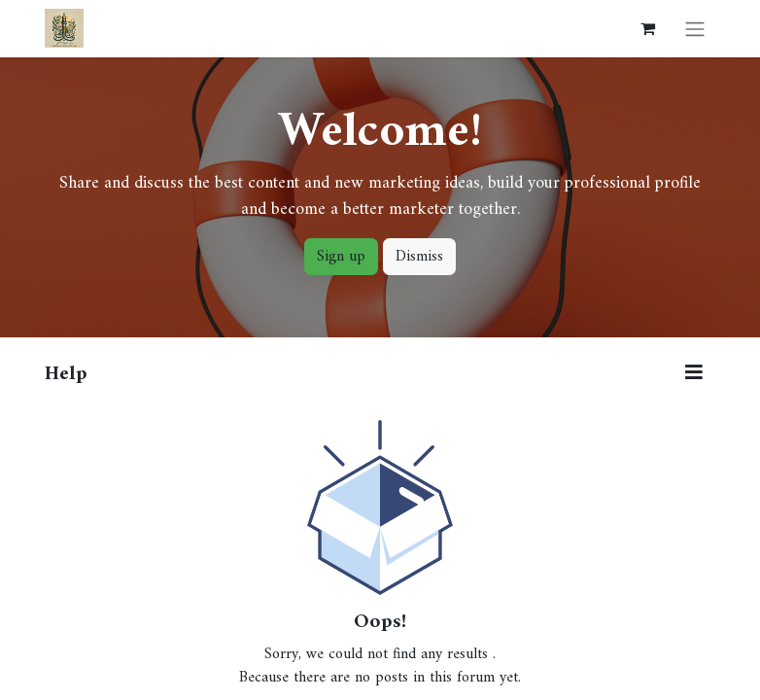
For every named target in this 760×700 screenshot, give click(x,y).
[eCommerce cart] (647, 28)
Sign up (341, 257)
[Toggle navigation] (695, 29)
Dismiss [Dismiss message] (419, 257)
